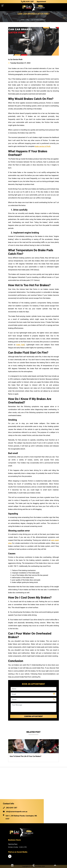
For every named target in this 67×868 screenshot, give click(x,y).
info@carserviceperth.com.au (15, 812)
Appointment (41, 2)
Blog (28, 20)
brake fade (20, 345)
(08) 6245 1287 (27, 2)
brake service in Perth (43, 146)
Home (23, 20)
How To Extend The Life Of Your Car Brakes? (25, 756)
